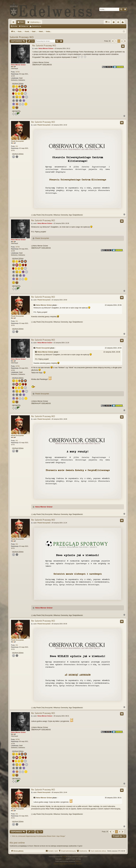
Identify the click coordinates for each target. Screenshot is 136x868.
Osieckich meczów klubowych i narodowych (78, 574)
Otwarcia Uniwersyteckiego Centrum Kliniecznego (78, 180)
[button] (113, 41)
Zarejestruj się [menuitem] (123, 23)
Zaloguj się (25, 26)
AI (107, 22)
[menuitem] (114, 22)
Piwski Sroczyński (17, 141)
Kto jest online (17, 843)
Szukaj (15, 26)
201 (17, 146)
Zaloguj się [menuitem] (119, 23)
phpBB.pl (78, 861)
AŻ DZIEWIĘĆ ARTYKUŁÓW (78, 675)
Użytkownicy (35, 22)
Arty (63, 859)
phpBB (64, 857)
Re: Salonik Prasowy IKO (44, 45)
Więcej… (14, 23)
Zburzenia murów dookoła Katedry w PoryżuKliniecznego (78, 470)
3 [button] (122, 41)
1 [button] (116, 41)
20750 (18, 72)
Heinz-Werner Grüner (18, 65)
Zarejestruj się (36, 26)
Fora (22, 22)
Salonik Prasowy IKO (22, 37)
